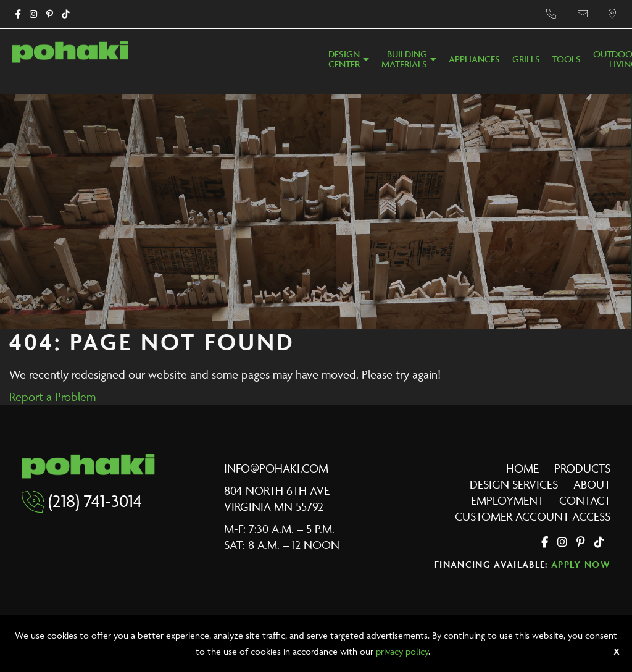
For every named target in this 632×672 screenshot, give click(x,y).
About (592, 484)
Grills (526, 60)
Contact (585, 500)
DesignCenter (344, 60)
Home (522, 468)
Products (582, 468)
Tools (567, 60)
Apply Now (581, 564)
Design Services (514, 484)
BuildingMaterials (404, 60)
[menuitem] (349, 63)
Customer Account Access (533, 516)
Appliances (474, 60)
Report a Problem (52, 397)
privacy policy (402, 651)
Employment (507, 500)
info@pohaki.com (276, 468)
